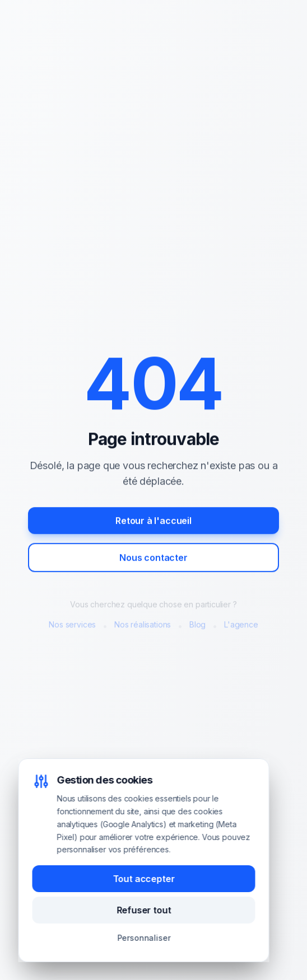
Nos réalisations (143, 625)
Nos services (72, 625)
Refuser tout (144, 910)
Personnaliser (144, 938)
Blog (197, 625)
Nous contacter (153, 559)
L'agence (241, 625)
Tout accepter (144, 879)
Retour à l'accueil (153, 522)
